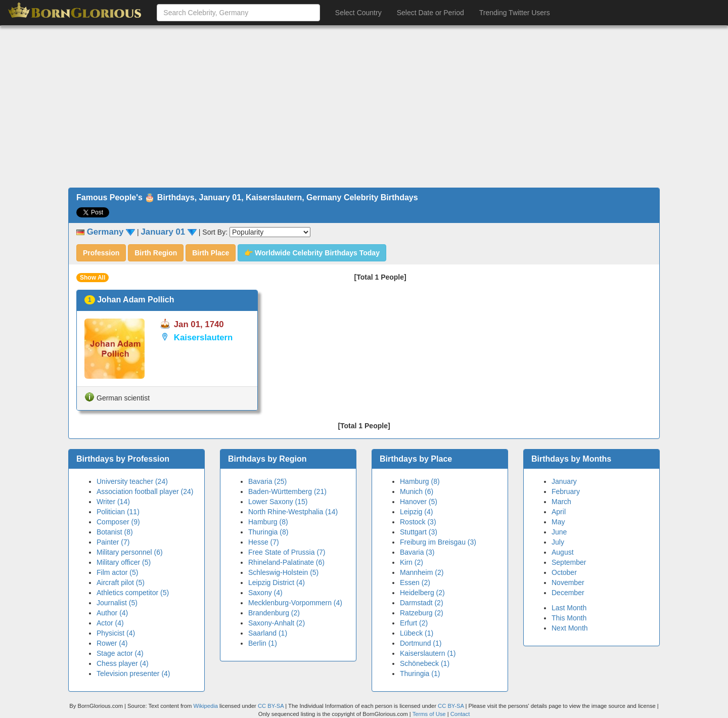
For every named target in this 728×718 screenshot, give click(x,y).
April (559, 512)
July (558, 542)
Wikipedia (206, 706)
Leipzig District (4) (277, 582)
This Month (569, 618)
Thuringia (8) (268, 532)
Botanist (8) (115, 532)
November (568, 582)
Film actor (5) (117, 572)
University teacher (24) (132, 481)
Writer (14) (113, 502)
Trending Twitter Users (515, 13)
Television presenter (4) (133, 674)
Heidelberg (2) (422, 593)
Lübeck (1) (417, 633)
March (561, 502)
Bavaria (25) (267, 481)
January (564, 481)
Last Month (569, 608)
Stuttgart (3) (419, 532)
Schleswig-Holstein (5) (283, 572)
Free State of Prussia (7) (287, 552)
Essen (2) (415, 582)
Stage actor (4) (120, 653)
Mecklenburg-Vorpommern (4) (295, 603)
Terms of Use (430, 714)
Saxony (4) (265, 593)
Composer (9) (118, 522)
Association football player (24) (145, 491)
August (563, 552)
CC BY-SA (271, 706)
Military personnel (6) (130, 552)
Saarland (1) (268, 633)
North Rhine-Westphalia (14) (293, 512)
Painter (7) (113, 542)
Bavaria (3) (417, 552)
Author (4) (112, 613)
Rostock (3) (418, 522)
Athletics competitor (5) (133, 593)
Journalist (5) (117, 603)
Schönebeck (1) (425, 663)
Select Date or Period (430, 13)
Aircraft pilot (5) (121, 582)
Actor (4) (110, 623)
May (558, 522)
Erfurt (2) (414, 623)
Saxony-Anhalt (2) (277, 623)
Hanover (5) (419, 502)
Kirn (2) (412, 562)
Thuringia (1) (420, 674)
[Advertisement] (364, 107)
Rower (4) (112, 643)
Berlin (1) (263, 643)
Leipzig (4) (416, 512)
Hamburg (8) (268, 522)
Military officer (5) (124, 562)
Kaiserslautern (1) (428, 653)
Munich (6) (417, 491)
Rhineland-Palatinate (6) (286, 562)
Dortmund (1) (421, 643)
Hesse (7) (264, 542)
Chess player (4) (123, 663)
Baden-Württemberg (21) (287, 491)
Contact (460, 714)
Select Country (358, 13)
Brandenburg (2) (274, 613)
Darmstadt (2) (422, 603)
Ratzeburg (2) (422, 613)
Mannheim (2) (422, 572)
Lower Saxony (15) (278, 502)
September (569, 562)
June (559, 532)
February (566, 491)
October (564, 572)
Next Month (570, 628)
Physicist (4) (116, 633)
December (568, 593)
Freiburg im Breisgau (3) (438, 542)
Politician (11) (118, 512)
